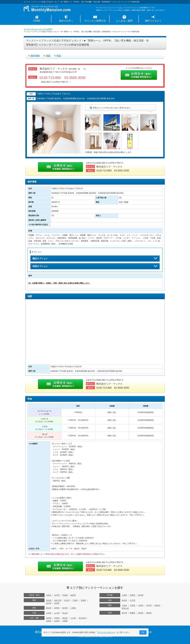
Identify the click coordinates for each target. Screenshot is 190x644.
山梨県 (124, 595)
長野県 (133, 595)
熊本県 (65, 618)
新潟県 (141, 595)
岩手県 (57, 595)
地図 (48, 56)
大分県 (73, 618)
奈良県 (149, 605)
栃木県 (49, 603)
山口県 (57, 613)
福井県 (124, 600)
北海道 (49, 595)
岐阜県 (65, 608)
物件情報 (35, 56)
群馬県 (57, 603)
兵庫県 (133, 605)
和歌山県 (125, 608)
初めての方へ (66, 21)
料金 (59, 56)
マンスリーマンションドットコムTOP (38, 29)
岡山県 (65, 613)
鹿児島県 (82, 618)
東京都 (49, 600)
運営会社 (40, 632)
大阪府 (124, 605)
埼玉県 (67, 600)
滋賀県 (157, 605)
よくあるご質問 (124, 21)
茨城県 (83, 600)
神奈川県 (58, 600)
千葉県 (75, 600)
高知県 (141, 613)
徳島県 (149, 613)
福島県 (73, 595)
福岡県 (49, 618)
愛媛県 (133, 613)
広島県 (49, 613)
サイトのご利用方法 (95, 21)
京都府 (141, 605)
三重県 (73, 608)
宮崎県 (57, 618)
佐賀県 (57, 621)
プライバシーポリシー (106, 632)
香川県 (124, 613)
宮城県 (65, 595)
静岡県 (57, 608)
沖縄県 (65, 621)
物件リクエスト (153, 21)
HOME (37, 21)
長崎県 (49, 621)
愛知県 (49, 608)
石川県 (133, 600)
